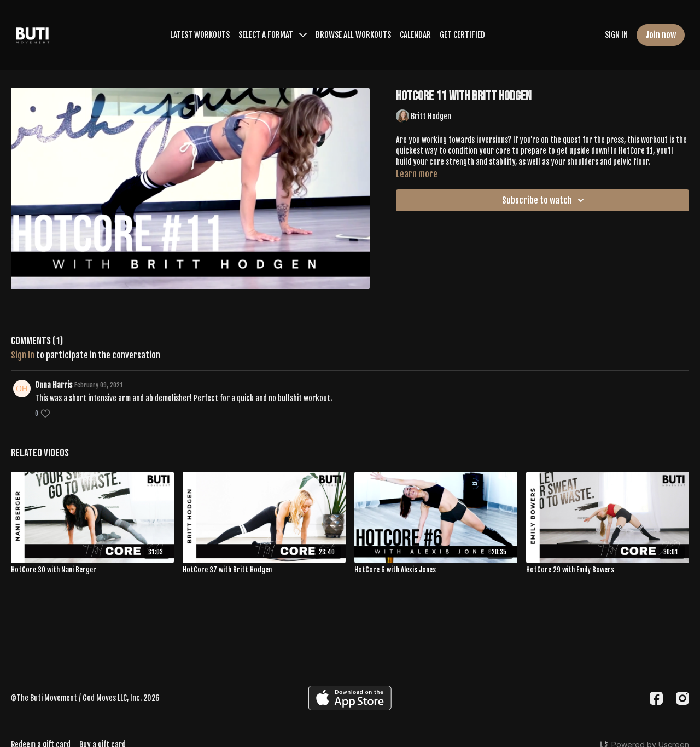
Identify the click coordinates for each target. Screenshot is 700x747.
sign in (23, 355)
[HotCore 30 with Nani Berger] (92, 570)
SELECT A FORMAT (273, 35)
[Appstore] (350, 698)
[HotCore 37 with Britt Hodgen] (264, 570)
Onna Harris (54, 385)
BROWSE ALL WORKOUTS (353, 35)
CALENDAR (415, 35)
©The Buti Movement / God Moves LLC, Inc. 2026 (85, 698)
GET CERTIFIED (462, 35)
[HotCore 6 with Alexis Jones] (436, 570)
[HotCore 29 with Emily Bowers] (608, 570)
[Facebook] (656, 698)
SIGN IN (616, 35)
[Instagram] (682, 698)
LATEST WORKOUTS (200, 35)
